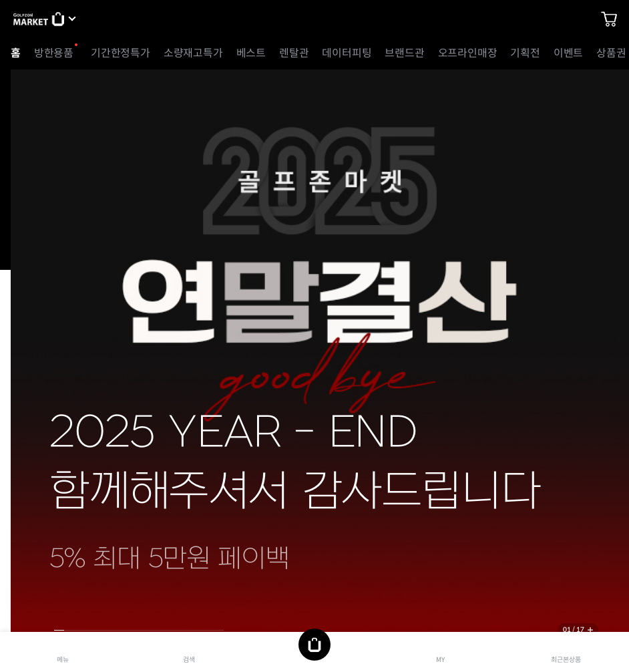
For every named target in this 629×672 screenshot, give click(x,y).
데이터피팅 (347, 53)
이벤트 (568, 53)
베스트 (251, 53)
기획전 (525, 53)
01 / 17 (574, 630)
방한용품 (54, 53)
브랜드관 (404, 53)
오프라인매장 (468, 53)
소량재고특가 (193, 53)
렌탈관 (294, 53)
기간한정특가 (121, 53)
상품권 (611, 53)
